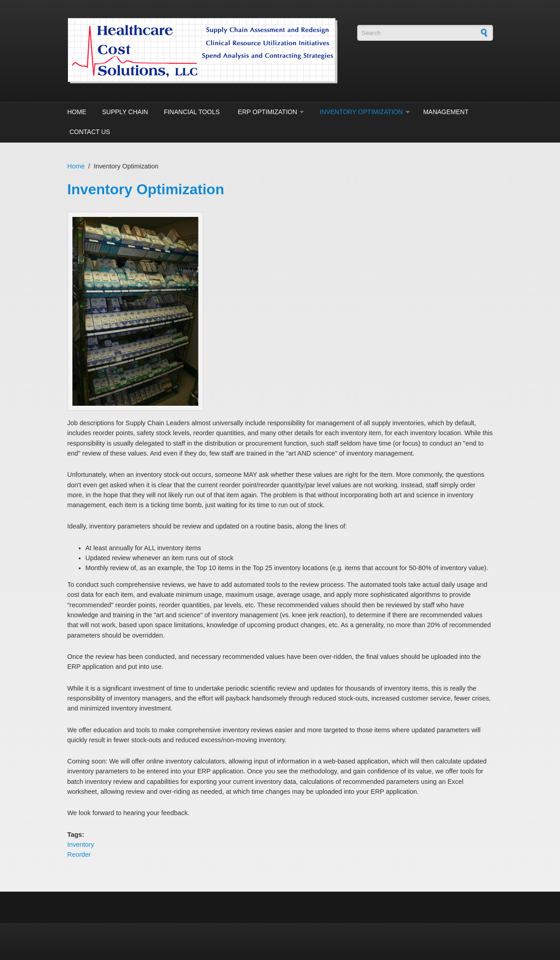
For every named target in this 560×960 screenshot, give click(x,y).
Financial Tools (192, 112)
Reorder (79, 854)
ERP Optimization (267, 112)
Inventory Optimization (361, 112)
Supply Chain (125, 112)
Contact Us (90, 132)
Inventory (81, 845)
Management (446, 112)
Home (77, 112)
